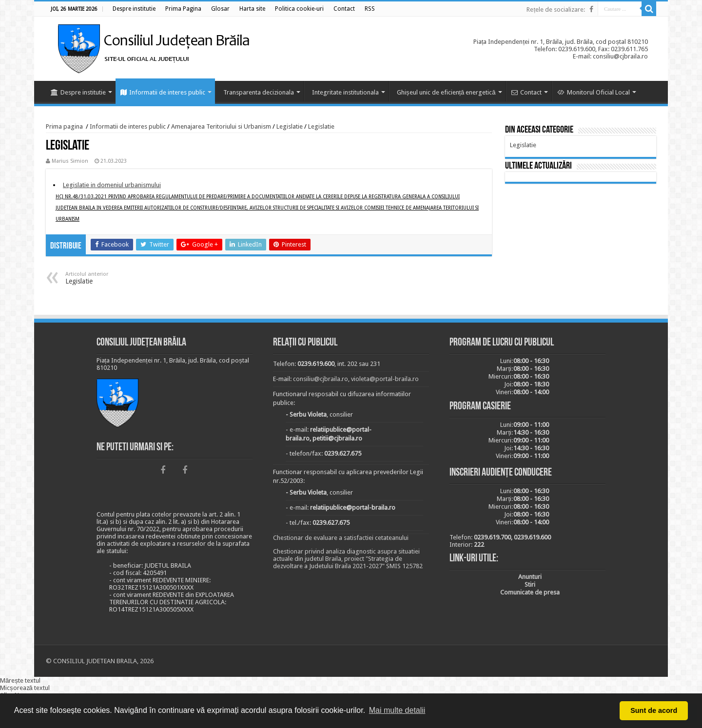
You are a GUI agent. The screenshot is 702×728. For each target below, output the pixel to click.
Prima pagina (64, 126)
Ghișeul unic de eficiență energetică (446, 92)
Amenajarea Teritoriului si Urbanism (221, 126)
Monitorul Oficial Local (594, 92)
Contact (526, 92)
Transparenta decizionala (259, 92)
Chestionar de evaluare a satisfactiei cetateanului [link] (341, 538)
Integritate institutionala (345, 92)
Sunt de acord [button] (654, 710)
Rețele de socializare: (556, 10)
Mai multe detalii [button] (397, 710)
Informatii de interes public (163, 92)
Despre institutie (78, 92)
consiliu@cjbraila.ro (321, 379)
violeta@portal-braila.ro (385, 379)
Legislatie (290, 126)
